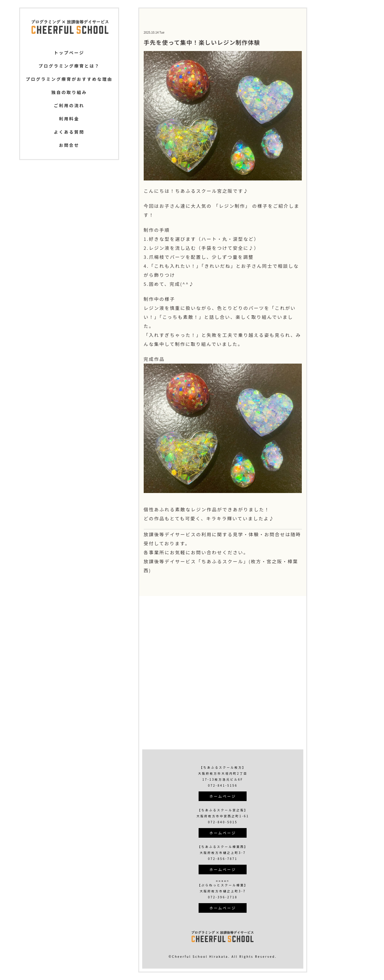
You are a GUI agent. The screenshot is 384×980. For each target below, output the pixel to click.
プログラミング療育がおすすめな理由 (69, 79)
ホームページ (223, 796)
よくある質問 (69, 132)
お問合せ (69, 145)
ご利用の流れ (69, 105)
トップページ (69, 53)
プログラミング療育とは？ (69, 66)
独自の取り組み (69, 92)
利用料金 (69, 119)
